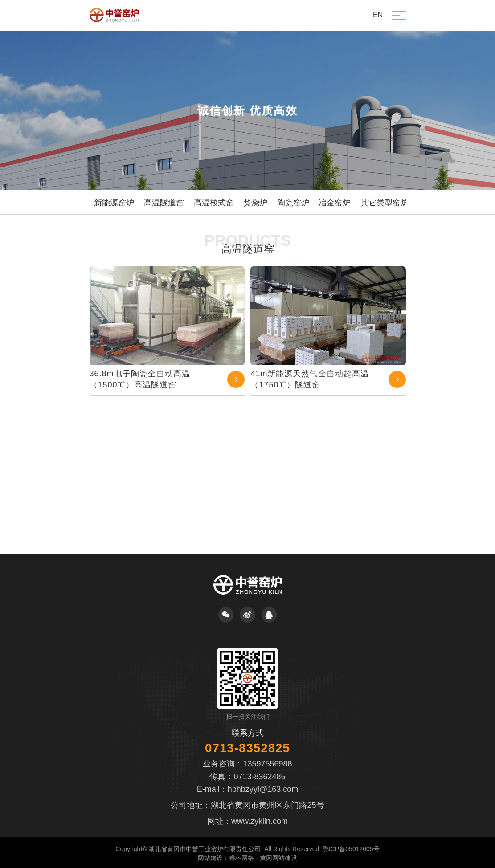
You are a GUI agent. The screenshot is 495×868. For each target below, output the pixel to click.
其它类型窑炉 (385, 203)
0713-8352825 (247, 748)
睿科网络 (241, 858)
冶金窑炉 (335, 203)
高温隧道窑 (164, 203)
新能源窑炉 (114, 203)
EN (378, 15)
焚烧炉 (255, 203)
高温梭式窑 (214, 203)
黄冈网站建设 (278, 858)
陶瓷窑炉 (293, 203)
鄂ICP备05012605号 (351, 849)
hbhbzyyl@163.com (263, 789)
